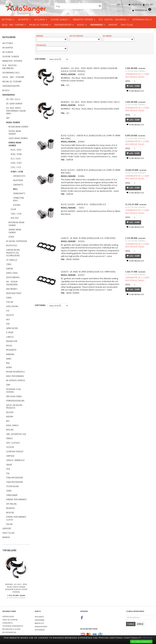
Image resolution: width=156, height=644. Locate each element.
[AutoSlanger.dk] (26, 7)
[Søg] (100, 6)
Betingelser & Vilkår (11, 629)
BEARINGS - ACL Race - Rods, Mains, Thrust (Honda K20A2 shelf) (91, 102)
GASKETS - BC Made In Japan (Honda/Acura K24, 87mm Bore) (89, 238)
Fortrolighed (8, 616)
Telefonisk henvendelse (13, 626)
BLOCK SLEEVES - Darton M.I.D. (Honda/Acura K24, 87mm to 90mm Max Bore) (88, 172)
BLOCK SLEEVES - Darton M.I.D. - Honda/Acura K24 (84, 204)
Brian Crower (73, 259)
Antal (128, 81)
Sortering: (40, 59)
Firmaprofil (8, 623)
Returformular (9, 632)
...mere (114, 156)
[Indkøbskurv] (141, 10)
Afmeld (140, 624)
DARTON (70, 160)
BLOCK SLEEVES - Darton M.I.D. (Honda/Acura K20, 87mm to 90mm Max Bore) (88, 137)
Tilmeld (131, 624)
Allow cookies (141, 641)
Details (148, 638)
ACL (68, 85)
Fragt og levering (10, 620)
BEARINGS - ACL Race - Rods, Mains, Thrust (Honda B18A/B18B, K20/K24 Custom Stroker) (16, 588)
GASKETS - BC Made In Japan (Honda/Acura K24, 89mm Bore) (89, 272)
